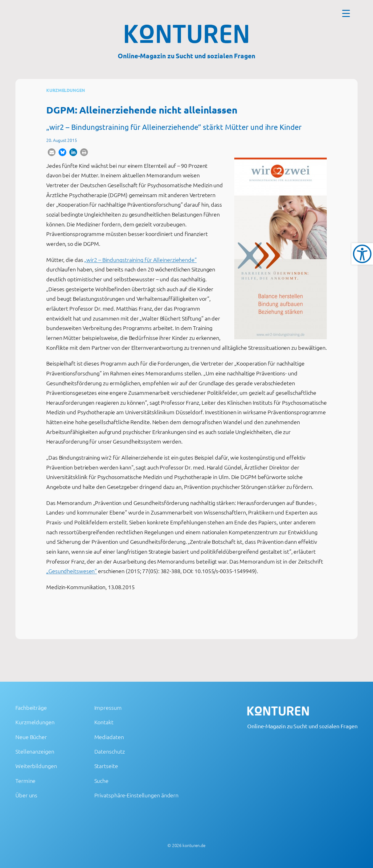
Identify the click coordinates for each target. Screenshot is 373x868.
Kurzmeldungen (66, 90)
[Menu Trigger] (346, 13)
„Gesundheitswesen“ (72, 571)
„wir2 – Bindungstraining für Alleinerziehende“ (140, 260)
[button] (52, 152)
